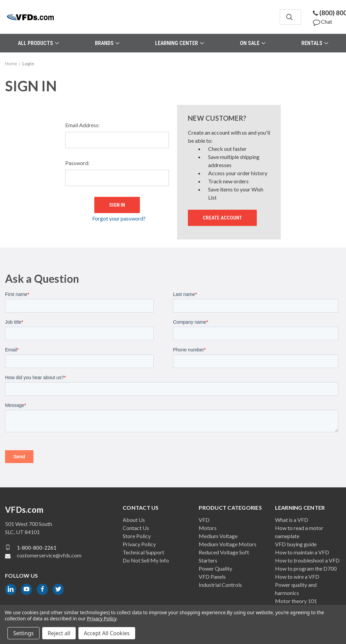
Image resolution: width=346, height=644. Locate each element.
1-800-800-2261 (37, 547)
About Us (134, 520)
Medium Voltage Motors (228, 544)
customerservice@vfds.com (49, 555)
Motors (208, 528)
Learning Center (179, 43)
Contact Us (136, 528)
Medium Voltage (218, 536)
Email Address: (82, 125)
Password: (77, 163)
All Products (38, 43)
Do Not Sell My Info (146, 560)
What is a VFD (292, 520)
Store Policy (137, 536)
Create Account (222, 218)
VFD (204, 520)
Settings (23, 633)
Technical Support (143, 552)
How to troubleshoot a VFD (307, 560)
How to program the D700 (306, 568)
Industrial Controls (220, 585)
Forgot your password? (119, 217)
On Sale (253, 43)
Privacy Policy (139, 544)
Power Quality (215, 568)
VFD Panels (212, 577)
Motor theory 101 (296, 601)
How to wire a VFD (297, 577)
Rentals (315, 43)
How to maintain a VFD (302, 552)
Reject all (59, 633)
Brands (107, 43)
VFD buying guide (296, 544)
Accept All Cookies (107, 633)
